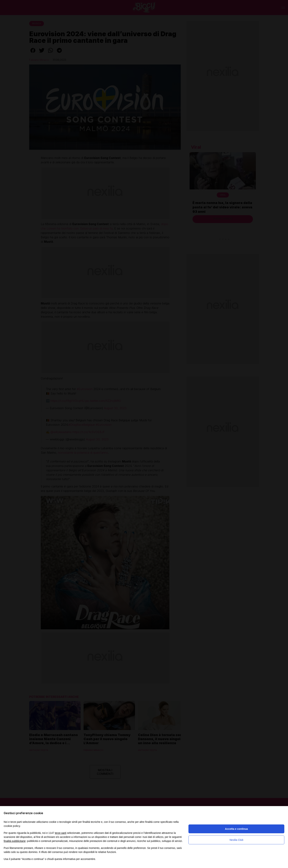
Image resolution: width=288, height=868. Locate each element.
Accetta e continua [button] (236, 829)
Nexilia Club (236, 840)
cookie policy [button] (12, 826)
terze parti (61, 833)
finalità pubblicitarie (15, 841)
